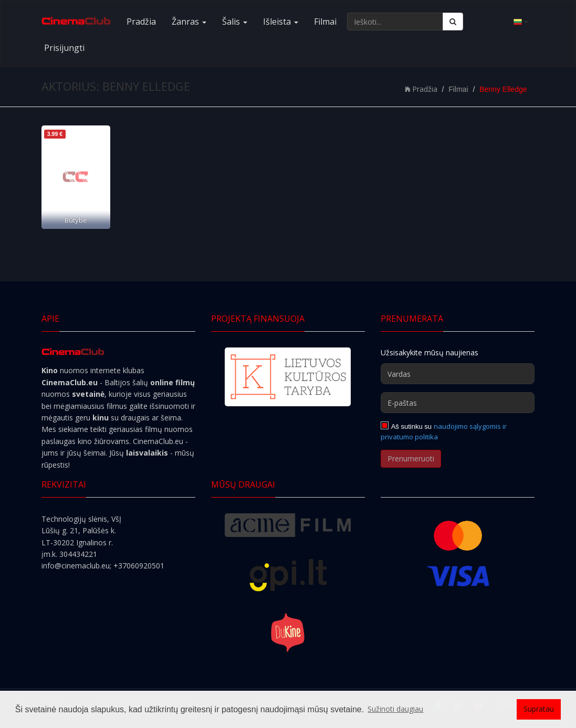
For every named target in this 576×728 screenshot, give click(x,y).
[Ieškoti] (453, 22)
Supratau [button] (539, 709)
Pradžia (141, 22)
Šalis (235, 22)
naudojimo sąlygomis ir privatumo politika (444, 431)
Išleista (281, 22)
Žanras (189, 22)
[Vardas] (458, 374)
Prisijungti (64, 48)
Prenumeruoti (411, 458)
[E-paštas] (458, 403)
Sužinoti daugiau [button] (395, 709)
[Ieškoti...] (395, 22)
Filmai (325, 22)
